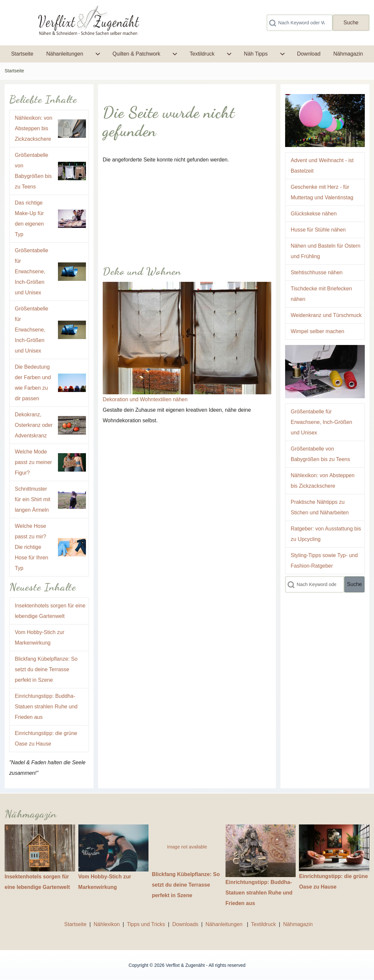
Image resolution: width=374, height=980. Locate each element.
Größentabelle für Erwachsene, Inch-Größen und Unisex (31, 271)
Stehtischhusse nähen (317, 272)
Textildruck (264, 924)
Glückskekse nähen (314, 214)
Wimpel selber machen (318, 331)
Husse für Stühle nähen (318, 230)
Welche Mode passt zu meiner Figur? (33, 462)
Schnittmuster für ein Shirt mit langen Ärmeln (33, 499)
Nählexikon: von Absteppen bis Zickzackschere (34, 128)
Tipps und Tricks (146, 924)
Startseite (14, 71)
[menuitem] (22, 54)
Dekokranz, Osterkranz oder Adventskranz (34, 425)
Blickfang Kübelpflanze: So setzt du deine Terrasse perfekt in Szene (46, 669)
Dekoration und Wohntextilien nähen (145, 399)
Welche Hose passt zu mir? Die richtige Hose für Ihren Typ (31, 547)
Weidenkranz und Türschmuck (326, 315)
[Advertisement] (187, 211)
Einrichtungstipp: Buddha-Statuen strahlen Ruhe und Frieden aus (46, 707)
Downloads (186, 924)
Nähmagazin (298, 924)
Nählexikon (107, 924)
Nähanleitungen (225, 924)
